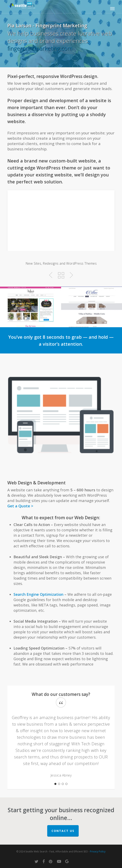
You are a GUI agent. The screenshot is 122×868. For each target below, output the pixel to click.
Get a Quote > (20, 506)
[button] (112, 8)
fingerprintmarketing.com (40, 48)
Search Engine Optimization (38, 594)
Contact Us (63, 831)
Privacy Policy (98, 851)
